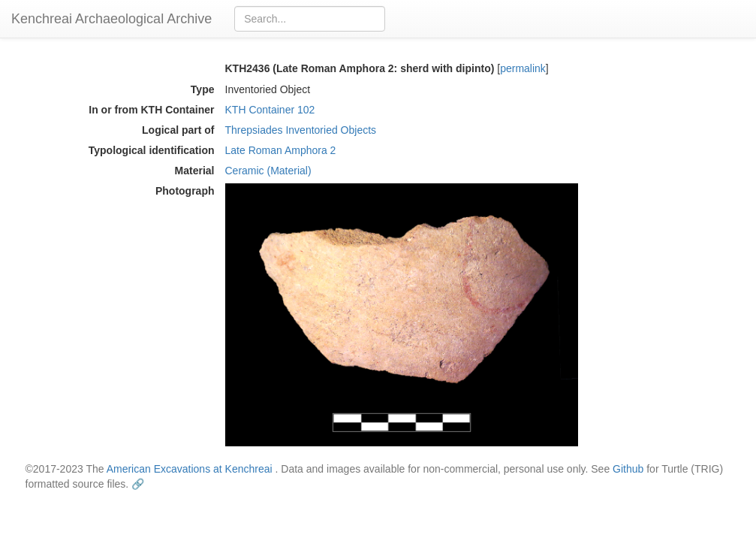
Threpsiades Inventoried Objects (301, 130)
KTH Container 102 (270, 110)
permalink (523, 68)
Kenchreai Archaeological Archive (111, 19)
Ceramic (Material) (268, 171)
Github (628, 469)
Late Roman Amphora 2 (281, 150)
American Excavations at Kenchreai (190, 469)
